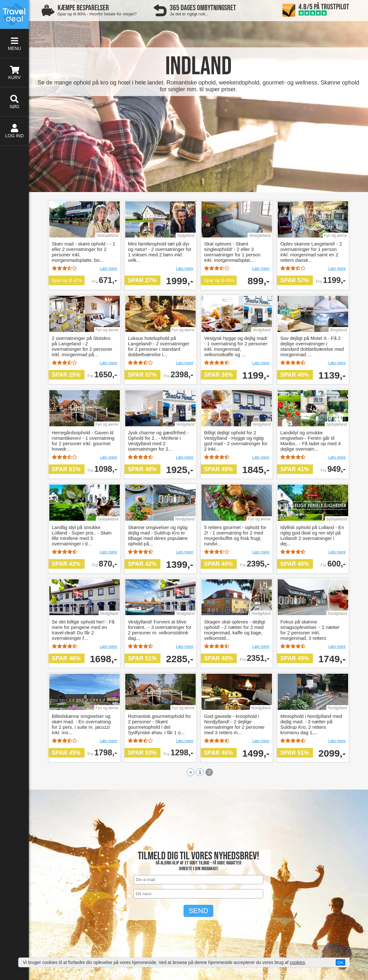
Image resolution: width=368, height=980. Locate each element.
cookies (297, 962)
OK (340, 963)
